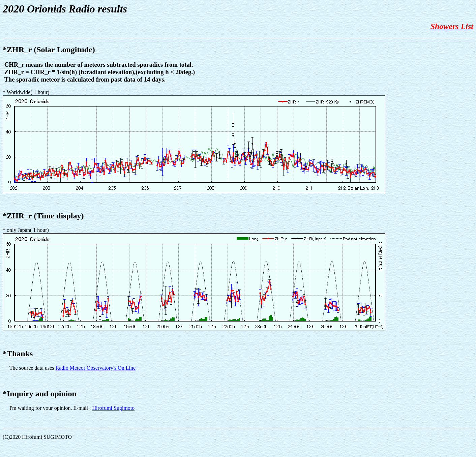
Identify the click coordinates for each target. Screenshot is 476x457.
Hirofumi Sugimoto (114, 408)
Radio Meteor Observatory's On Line (96, 368)
